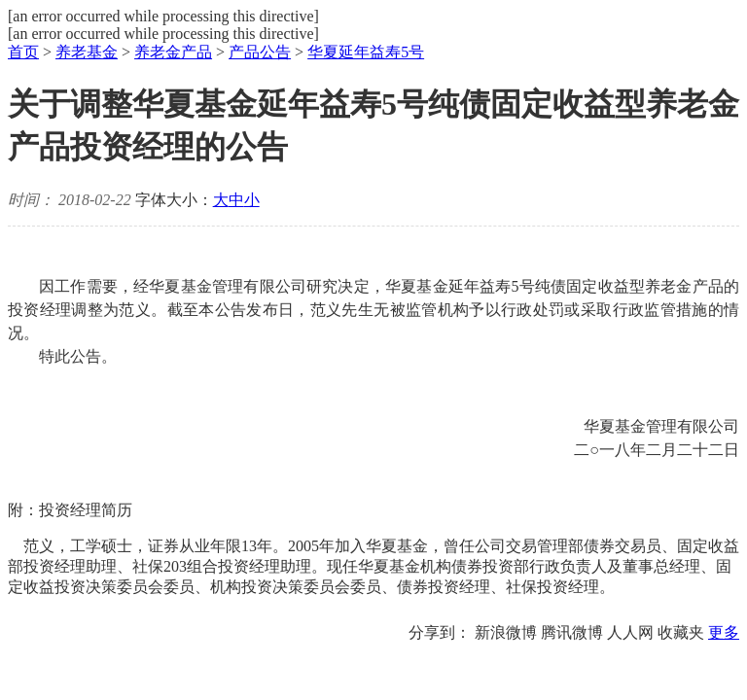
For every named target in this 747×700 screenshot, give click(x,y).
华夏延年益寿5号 (366, 52)
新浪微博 (506, 632)
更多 (724, 632)
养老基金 (87, 52)
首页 (23, 52)
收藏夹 (681, 632)
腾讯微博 (572, 632)
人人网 (630, 632)
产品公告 (260, 52)
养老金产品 (173, 52)
